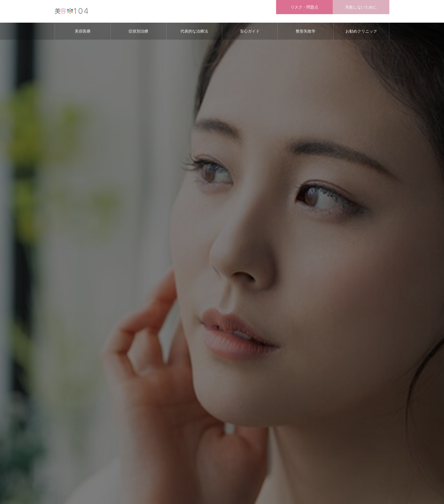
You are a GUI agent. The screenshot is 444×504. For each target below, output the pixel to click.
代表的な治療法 (194, 31)
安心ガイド (250, 31)
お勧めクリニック (361, 31)
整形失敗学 (306, 31)
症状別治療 (138, 31)
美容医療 (83, 31)
